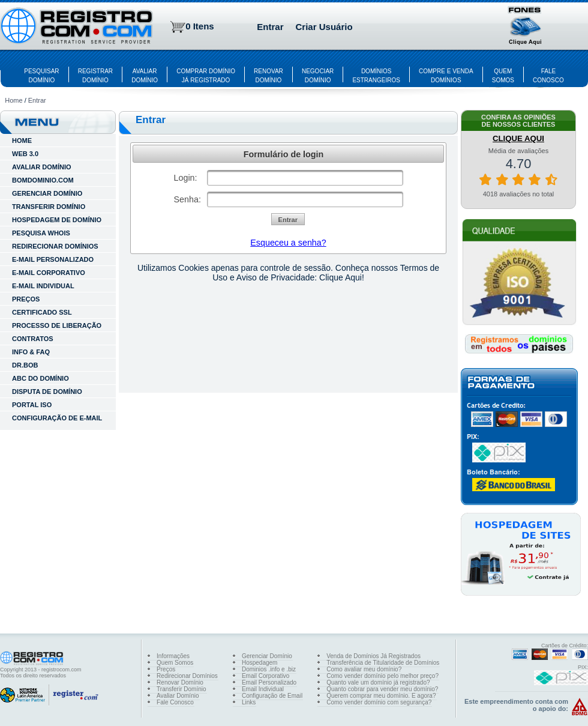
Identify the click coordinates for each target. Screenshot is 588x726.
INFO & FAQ (31, 352)
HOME (22, 141)
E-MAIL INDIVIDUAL (43, 286)
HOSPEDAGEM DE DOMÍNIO (57, 220)
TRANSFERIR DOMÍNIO (49, 207)
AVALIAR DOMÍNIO (42, 167)
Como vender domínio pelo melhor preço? (382, 676)
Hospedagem (259, 663)
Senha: (187, 199)
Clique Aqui (340, 277)
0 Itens (200, 26)
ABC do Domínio (40, 378)
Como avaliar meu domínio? (364, 669)
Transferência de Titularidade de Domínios (383, 663)
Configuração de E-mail (57, 418)
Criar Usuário (324, 27)
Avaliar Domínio (178, 696)
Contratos (33, 339)
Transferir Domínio (181, 689)
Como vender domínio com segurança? (379, 702)
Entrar (270, 27)
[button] (526, 27)
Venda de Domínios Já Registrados (373, 656)
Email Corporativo (265, 676)
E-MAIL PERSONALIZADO (53, 259)
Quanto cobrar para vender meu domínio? (382, 689)
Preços (26, 299)
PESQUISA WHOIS (41, 233)
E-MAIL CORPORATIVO (49, 273)
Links (249, 702)
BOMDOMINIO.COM (43, 180)
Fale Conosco (175, 702)
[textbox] (305, 178)
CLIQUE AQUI (518, 138)
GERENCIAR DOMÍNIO (47, 193)
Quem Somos (175, 663)
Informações (173, 656)
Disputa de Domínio (47, 392)
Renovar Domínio (180, 682)
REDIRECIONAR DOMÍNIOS (55, 246)
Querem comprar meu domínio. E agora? (381, 696)
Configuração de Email (272, 696)
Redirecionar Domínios (187, 676)
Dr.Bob (25, 365)
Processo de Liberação (57, 325)
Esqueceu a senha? (288, 243)
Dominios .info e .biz (269, 669)
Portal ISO (32, 405)
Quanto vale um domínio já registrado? (378, 682)
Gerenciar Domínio (267, 656)
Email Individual (263, 689)
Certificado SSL (42, 312)
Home (13, 100)
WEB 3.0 (25, 154)
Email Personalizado (269, 682)
